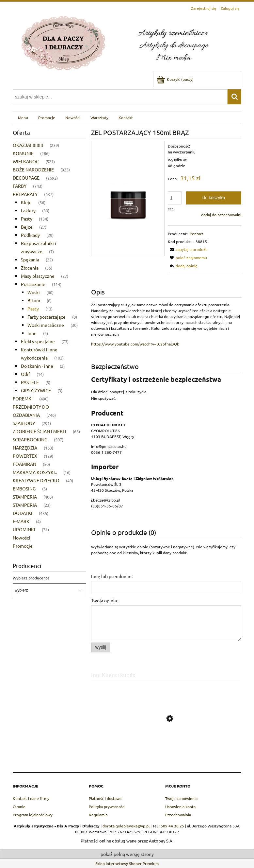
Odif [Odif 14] (25, 374)
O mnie (19, 806)
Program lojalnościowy (33, 815)
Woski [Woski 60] (34, 292)
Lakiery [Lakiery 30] (28, 210)
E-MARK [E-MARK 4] (21, 521)
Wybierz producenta (31, 578)
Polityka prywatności (107, 806)
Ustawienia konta (180, 806)
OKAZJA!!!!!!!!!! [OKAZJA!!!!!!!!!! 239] (28, 145)
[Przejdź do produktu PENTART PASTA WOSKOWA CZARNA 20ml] (166, 749)
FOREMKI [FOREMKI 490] (23, 399)
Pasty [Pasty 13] (33, 309)
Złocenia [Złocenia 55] (30, 268)
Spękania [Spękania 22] (30, 259)
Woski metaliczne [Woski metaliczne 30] (46, 325)
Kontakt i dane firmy (31, 798)
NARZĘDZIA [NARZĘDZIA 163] (25, 448)
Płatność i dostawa (105, 798)
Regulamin (98, 815)
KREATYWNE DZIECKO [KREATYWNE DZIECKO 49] (36, 480)
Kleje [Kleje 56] (26, 202)
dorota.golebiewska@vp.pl (126, 826)
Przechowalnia (178, 815)
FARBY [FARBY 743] (20, 186)
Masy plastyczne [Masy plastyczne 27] (38, 276)
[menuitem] (23, 117)
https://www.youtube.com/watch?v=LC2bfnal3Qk (135, 344)
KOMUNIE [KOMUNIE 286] (23, 153)
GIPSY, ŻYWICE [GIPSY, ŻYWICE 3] (36, 390)
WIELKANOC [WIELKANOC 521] (26, 161)
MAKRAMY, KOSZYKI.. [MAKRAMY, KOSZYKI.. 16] (35, 472)
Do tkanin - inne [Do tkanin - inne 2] (37, 366)
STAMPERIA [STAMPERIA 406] (25, 497)
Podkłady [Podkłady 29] (30, 235)
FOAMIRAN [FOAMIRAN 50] (24, 464)
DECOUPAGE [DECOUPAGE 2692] (26, 178)
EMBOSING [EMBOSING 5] (24, 488)
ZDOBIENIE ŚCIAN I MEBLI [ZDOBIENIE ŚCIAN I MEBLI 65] (40, 431)
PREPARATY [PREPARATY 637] (25, 194)
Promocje (23, 546)
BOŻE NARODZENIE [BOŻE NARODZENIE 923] (33, 169)
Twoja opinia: (104, 600)
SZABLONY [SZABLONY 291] (24, 423)
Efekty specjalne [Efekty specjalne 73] (38, 341)
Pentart (197, 234)
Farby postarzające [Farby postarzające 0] (47, 317)
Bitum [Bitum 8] (34, 300)
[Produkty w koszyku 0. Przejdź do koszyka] (175, 79)
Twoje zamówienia (181, 798)
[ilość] (175, 198)
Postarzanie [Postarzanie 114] (33, 284)
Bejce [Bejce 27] (27, 227)
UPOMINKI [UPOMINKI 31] (24, 529)
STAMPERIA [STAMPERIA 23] (25, 505)
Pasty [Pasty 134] (27, 219)
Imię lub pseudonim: (112, 576)
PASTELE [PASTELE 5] (30, 382)
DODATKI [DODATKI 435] (23, 513)
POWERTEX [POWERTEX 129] (25, 456)
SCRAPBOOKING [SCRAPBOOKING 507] (30, 439)
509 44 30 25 (172, 826)
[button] (187, 249)
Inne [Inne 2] (32, 333)
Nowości (22, 538)
